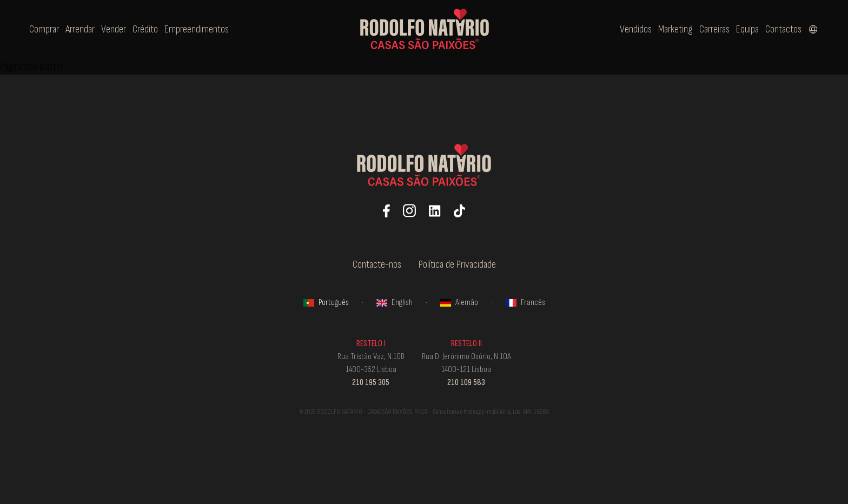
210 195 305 (371, 383)
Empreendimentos (197, 29)
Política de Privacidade (457, 264)
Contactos (783, 29)
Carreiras (714, 29)
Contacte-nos (377, 264)
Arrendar (80, 29)
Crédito (145, 29)
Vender (114, 29)
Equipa (747, 29)
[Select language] (813, 29)
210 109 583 (466, 383)
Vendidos (636, 29)
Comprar (44, 29)
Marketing (675, 29)
